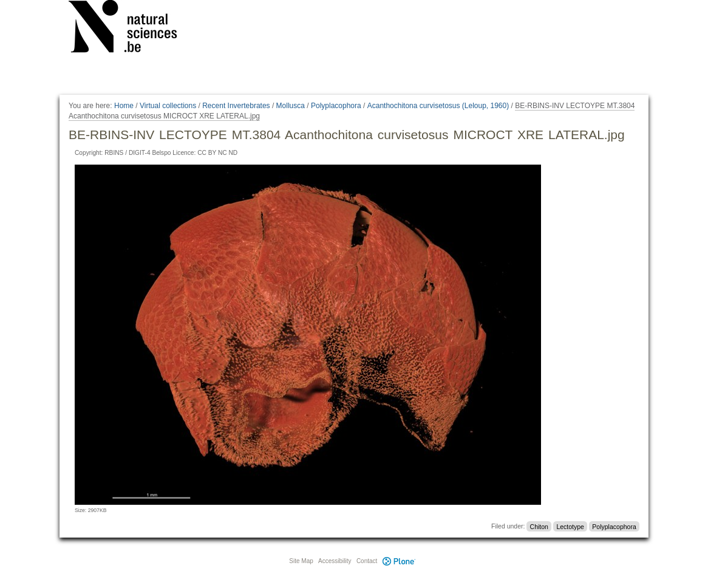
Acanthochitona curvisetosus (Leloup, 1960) (438, 106)
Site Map (301, 561)
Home (124, 106)
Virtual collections (168, 106)
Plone (399, 561)
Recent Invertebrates (236, 106)
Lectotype (570, 526)
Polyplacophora (336, 106)
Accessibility (335, 561)
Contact (367, 561)
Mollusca (291, 106)
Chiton (539, 526)
